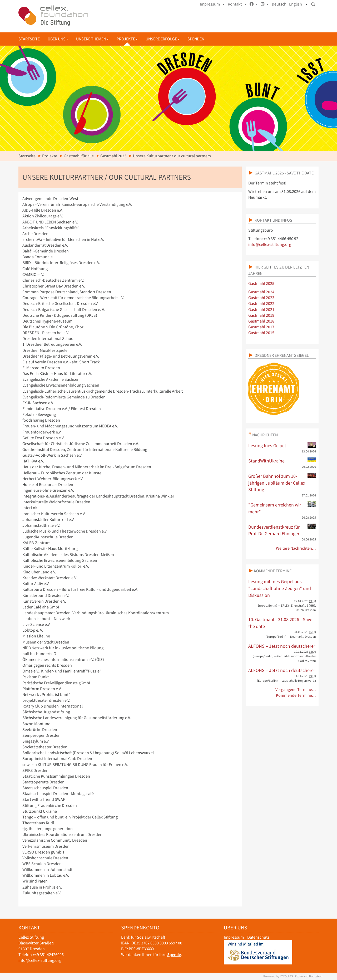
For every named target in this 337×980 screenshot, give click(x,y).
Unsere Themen (92, 39)
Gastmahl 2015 (261, 333)
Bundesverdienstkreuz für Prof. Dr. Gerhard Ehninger (282, 530)
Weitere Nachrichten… (296, 548)
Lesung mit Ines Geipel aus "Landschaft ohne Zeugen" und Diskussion (280, 588)
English (296, 4)
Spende (174, 955)
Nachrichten (265, 435)
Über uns (58, 39)
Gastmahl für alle (79, 156)
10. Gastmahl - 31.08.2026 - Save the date (280, 623)
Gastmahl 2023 (113, 156)
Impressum (234, 937)
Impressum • (212, 4)
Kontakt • (237, 4)
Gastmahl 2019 (261, 315)
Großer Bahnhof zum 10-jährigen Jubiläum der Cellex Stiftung (282, 483)
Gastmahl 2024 (261, 292)
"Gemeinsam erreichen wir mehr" (282, 508)
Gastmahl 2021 (261, 309)
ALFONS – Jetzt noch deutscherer (282, 646)
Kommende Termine (273, 571)
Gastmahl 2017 (261, 327)
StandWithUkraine (282, 461)
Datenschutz (258, 937)
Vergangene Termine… (296, 689)
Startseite (29, 39)
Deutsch (279, 4)
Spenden (196, 39)
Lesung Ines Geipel (282, 445)
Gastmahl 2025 (261, 283)
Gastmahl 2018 (261, 321)
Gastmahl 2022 (261, 303)
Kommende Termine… (296, 695)
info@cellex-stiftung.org (270, 244)
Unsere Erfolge (163, 39)
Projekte (127, 39)
